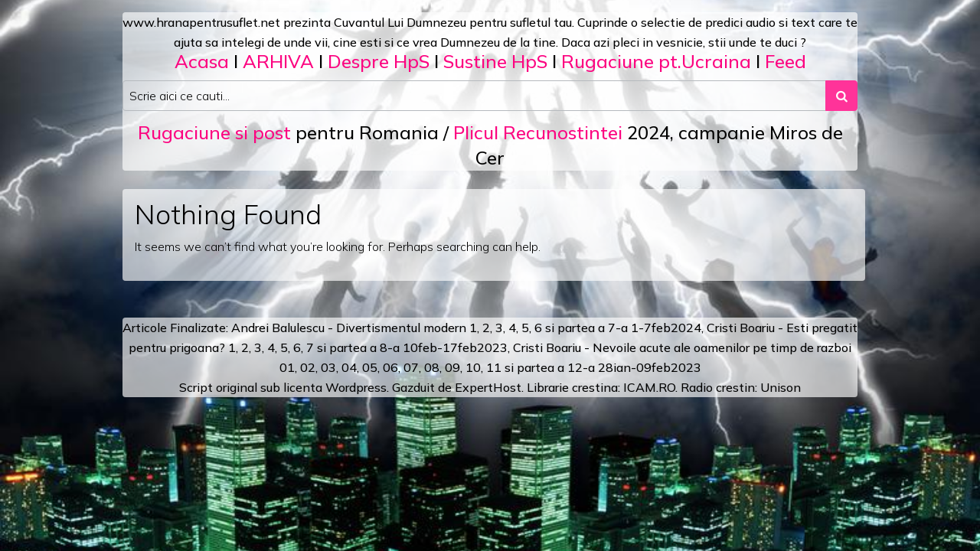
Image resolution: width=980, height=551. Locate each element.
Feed (786, 61)
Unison (781, 387)
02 (308, 367)
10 (473, 367)
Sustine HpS (495, 61)
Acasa (202, 61)
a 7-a (613, 328)
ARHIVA (278, 61)
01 (287, 367)
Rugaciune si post (214, 132)
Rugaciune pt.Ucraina (656, 61)
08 (432, 367)
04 (349, 367)
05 (370, 367)
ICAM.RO (649, 387)
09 (452, 367)
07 (411, 367)
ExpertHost (488, 387)
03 (328, 367)
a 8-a (385, 347)
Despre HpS (379, 61)
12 (575, 367)
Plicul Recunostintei (538, 132)
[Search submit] (841, 96)
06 (390, 367)
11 (494, 367)
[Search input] (474, 96)
